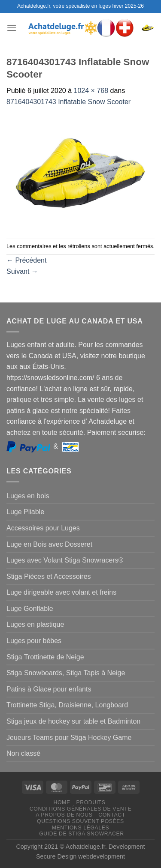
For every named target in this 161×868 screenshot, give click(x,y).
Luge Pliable (25, 512)
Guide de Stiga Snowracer (82, 834)
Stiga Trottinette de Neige (45, 657)
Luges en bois (28, 496)
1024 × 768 (91, 91)
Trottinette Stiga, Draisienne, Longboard (67, 705)
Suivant (22, 271)
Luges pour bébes (34, 641)
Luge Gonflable (30, 609)
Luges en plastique (35, 624)
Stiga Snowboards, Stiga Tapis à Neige (66, 673)
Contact (112, 815)
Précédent (26, 260)
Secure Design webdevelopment (80, 856)
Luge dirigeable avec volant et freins (61, 592)
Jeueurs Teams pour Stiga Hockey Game (69, 738)
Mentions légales (81, 828)
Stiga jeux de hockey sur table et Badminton (73, 721)
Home (62, 802)
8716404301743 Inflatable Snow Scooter (68, 102)
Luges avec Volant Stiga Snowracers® (65, 560)
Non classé (23, 753)
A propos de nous (64, 815)
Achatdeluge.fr (85, 847)
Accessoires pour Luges (43, 528)
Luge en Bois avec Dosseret (49, 544)
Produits (91, 802)
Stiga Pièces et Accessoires (49, 576)
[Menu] (12, 28)
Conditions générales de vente (80, 809)
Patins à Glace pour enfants (49, 689)
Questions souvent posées (80, 821)
